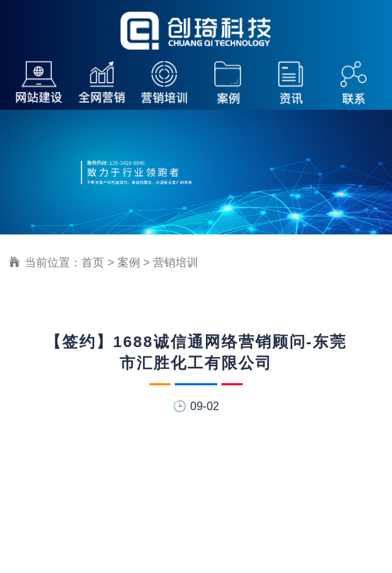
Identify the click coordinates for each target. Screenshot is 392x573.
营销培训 (175, 262)
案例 (129, 262)
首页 (93, 262)
